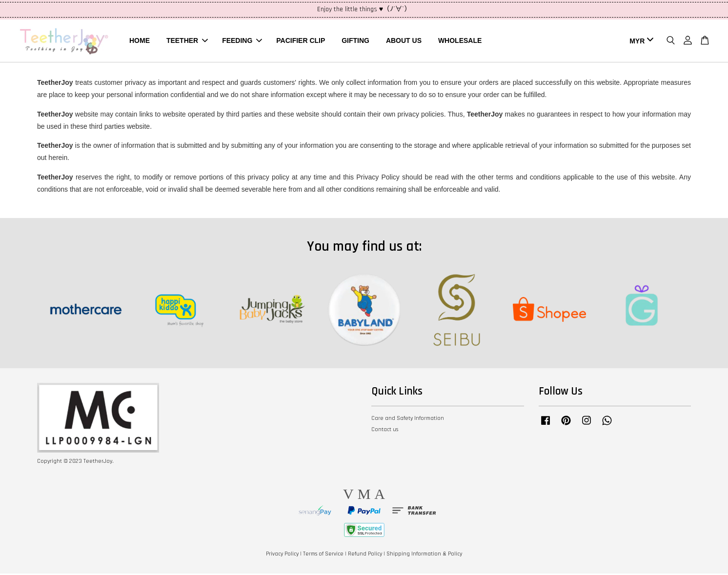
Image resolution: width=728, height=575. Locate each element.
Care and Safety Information (408, 420)
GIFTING (355, 41)
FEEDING (242, 41)
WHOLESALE (460, 41)
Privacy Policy (282, 555)
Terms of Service (323, 555)
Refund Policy (365, 555)
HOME (140, 41)
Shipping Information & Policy (424, 555)
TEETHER (187, 41)
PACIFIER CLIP (301, 41)
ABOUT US (404, 41)
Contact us (385, 431)
